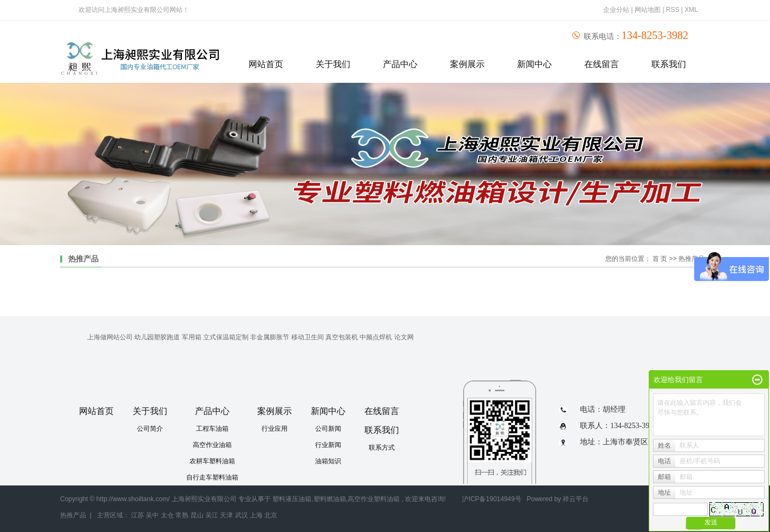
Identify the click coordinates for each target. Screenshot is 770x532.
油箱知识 (328, 461)
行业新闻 (328, 445)
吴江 (212, 515)
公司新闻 (328, 429)
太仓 (167, 515)
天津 (226, 515)
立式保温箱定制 (226, 337)
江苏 (138, 515)
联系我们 (669, 64)
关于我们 (333, 64)
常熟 (182, 515)
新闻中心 (534, 64)
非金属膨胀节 (270, 337)
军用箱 (192, 337)
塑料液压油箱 (292, 499)
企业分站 (616, 10)
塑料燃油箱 (330, 499)
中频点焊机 (376, 337)
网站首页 (266, 64)
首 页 (660, 259)
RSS (673, 10)
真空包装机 (342, 337)
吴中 (152, 515)
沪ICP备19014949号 (491, 499)
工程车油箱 (212, 429)
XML (691, 10)
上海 (256, 515)
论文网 (404, 337)
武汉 (242, 515)
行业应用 (275, 429)
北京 (271, 515)
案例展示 (467, 64)
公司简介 (150, 429)
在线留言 (602, 64)
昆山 (197, 515)
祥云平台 (576, 499)
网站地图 (648, 10)
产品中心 (400, 64)
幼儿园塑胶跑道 (157, 337)
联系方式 (382, 448)
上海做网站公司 (110, 337)
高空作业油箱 (212, 445)
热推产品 (73, 515)
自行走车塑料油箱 (212, 477)
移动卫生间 (308, 337)
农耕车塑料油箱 (212, 461)
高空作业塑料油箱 (374, 499)
